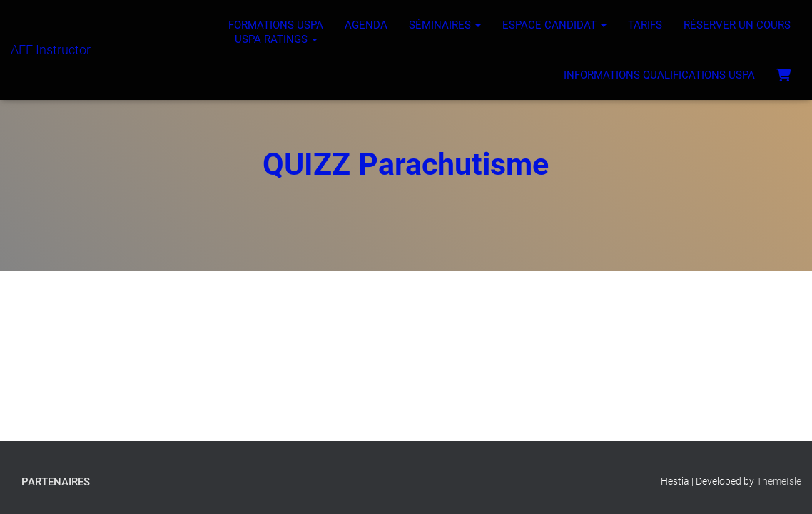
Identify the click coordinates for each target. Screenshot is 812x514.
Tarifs (645, 25)
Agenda (366, 25)
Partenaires (56, 482)
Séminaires (445, 25)
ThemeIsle (779, 481)
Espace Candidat (554, 25)
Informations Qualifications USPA (659, 75)
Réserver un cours (737, 25)
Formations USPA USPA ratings (276, 32)
